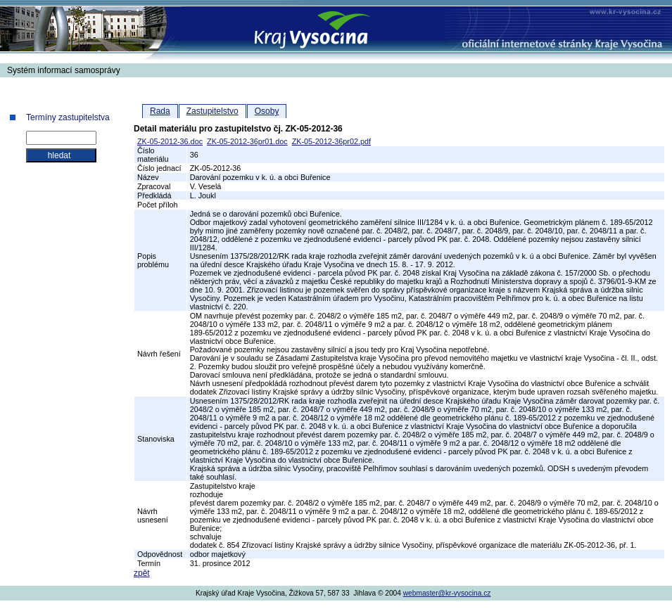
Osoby (267, 111)
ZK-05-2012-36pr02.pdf (331, 141)
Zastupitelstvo (213, 111)
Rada (160, 111)
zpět (142, 573)
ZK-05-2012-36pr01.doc (247, 141)
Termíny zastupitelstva (68, 117)
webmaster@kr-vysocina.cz (447, 593)
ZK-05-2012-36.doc (170, 141)
